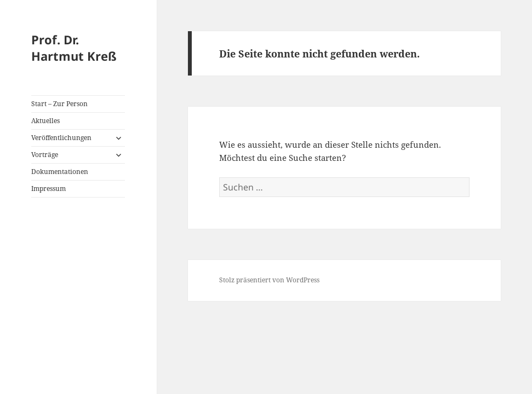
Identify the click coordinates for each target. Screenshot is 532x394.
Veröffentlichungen (61, 138)
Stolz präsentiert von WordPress (269, 280)
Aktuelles (45, 121)
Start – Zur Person (59, 104)
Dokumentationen (60, 172)
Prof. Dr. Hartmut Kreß (74, 48)
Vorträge (45, 155)
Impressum (48, 189)
